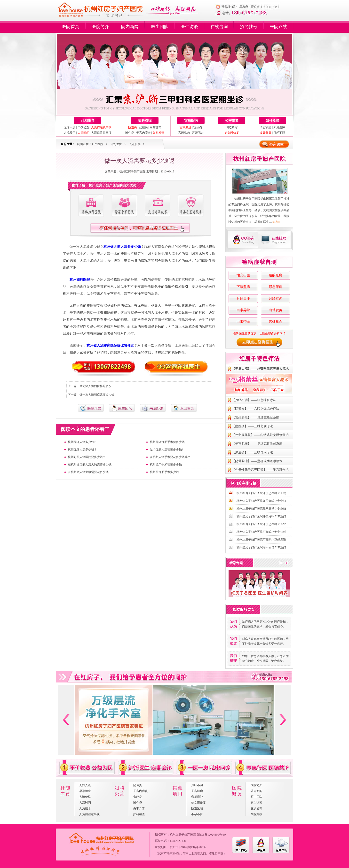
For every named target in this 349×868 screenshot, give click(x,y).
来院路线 (278, 27)
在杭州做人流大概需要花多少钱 (88, 472)
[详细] (276, 222)
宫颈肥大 (198, 133)
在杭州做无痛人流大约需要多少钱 (90, 465)
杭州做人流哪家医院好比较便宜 (110, 345)
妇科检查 (139, 814)
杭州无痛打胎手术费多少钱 (167, 442)
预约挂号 (249, 27)
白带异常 (156, 127)
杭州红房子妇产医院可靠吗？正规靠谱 (261, 540)
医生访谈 (189, 27)
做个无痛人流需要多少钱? (166, 449)
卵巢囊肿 (279, 127)
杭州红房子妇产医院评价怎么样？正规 (261, 493)
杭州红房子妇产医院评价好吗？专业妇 (261, 501)
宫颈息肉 (184, 133)
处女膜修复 (198, 803)
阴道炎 (138, 785)
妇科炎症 (145, 120)
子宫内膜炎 (143, 133)
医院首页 (71, 27)
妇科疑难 (272, 120)
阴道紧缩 (232, 127)
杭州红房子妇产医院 (90, 144)
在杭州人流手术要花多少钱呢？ (170, 457)
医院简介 (100, 27)
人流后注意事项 (101, 133)
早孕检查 (83, 127)
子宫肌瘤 (266, 127)
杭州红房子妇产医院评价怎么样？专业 (261, 524)
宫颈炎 (198, 127)
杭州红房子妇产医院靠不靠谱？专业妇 (261, 509)
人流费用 (70, 133)
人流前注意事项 (89, 814)
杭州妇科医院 (80, 280)
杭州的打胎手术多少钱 (164, 472)
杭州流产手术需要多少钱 (166, 465)
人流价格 (135, 144)
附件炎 (130, 133)
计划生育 (88, 120)
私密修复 (232, 120)
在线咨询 (219, 27)
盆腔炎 (143, 127)
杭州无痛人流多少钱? (82, 442)
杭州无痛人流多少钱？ (82, 449)
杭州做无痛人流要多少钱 (122, 247)
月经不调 (279, 133)
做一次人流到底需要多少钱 (97, 395)
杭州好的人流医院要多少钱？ (87, 457)
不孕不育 (197, 814)
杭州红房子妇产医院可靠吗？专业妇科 (261, 532)
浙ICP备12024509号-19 (211, 835)
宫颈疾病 (191, 120)
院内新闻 (130, 27)
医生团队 (160, 27)
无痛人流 (70, 127)
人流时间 (85, 803)
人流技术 (85, 808)
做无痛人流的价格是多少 (95, 386)
